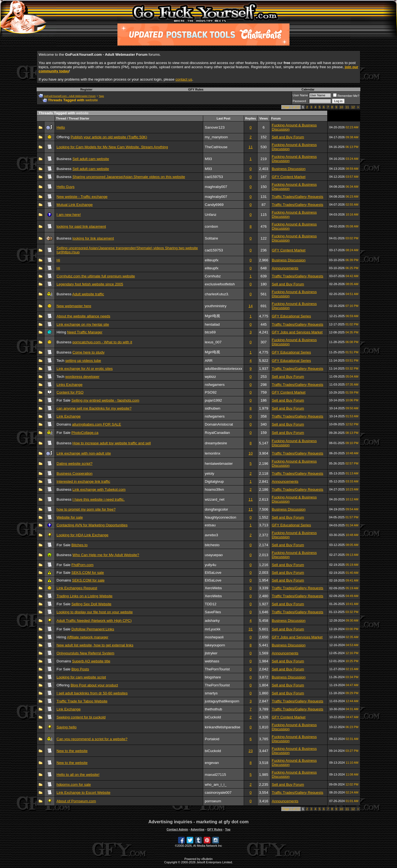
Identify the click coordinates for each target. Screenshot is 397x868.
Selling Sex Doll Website (91, 604)
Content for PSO (70, 392)
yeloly (210, 473)
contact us (184, 79)
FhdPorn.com (82, 565)
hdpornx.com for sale (74, 785)
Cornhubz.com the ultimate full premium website (96, 276)
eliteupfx (212, 260)
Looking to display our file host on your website (95, 612)
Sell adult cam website (91, 159)
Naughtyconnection (221, 517)
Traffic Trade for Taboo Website (82, 701)
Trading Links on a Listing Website (85, 596)
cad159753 (214, 177)
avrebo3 (211, 535)
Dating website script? (74, 464)
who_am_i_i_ (216, 785)
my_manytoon (216, 137)
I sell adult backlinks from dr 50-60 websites (92, 693)
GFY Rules (196, 89)
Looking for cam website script (81, 677)
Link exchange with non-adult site (84, 453)
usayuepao (214, 555)
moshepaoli (214, 637)
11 (347, 107)
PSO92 (211, 392)
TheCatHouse (216, 147)
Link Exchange (69, 416)
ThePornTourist (217, 669)
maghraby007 (216, 187)
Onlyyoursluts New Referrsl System (85, 653)
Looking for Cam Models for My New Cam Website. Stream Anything (112, 147)
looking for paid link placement (81, 226)
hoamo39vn (214, 489)
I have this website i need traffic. (99, 499)
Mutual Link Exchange (75, 205)
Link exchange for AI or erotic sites (85, 369)
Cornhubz (213, 276)
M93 (208, 159)
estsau (210, 525)
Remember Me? (346, 96)
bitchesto (212, 545)
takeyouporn (215, 645)
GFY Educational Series (291, 316)
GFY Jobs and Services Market (297, 332)
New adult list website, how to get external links (95, 645)
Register (86, 89)
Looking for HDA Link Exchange (82, 535)
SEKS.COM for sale (88, 573)
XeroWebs (213, 588)
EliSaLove (213, 573)
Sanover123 (215, 127)
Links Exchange (69, 385)
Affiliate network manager (88, 637)
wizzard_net (215, 499)
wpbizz (210, 377)
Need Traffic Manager (85, 332)
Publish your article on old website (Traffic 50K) (109, 137)
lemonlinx (213, 453)
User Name (301, 95)
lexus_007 (213, 342)
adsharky (212, 621)
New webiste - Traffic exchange (82, 197)
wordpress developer (82, 377)
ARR (209, 361)
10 (341, 107)
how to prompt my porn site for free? (86, 509)
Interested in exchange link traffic (83, 481)
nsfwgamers (215, 385)
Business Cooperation (74, 473)
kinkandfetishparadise (223, 727)
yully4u (211, 565)
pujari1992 (213, 400)
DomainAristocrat (219, 424)
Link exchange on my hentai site (83, 324)
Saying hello (67, 727)
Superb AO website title (91, 661)
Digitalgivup (214, 481)
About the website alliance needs (83, 316)
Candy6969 (214, 205)
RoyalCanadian (217, 433)
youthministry (216, 306)
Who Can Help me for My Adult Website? (106, 555)
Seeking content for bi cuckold (81, 717)
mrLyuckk (213, 629)
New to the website (72, 751)
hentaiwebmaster (219, 464)
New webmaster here (74, 306)
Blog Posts (80, 669)
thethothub (214, 709)
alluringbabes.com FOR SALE (96, 424)
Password (299, 101)
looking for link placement (93, 238)
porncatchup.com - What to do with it (102, 342)
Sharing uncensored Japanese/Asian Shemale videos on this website (129, 177)
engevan (212, 763)
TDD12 (211, 604)
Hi (58, 260)
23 (251, 751)
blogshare (213, 677)
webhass (212, 661)
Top (228, 829)
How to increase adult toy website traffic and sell (112, 443)
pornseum (213, 801)
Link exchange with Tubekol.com (99, 489)
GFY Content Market (289, 177)
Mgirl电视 (212, 316)
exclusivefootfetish (220, 284)
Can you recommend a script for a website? (92, 739)
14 (251, 306)
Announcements (285, 268)
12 (353, 107)
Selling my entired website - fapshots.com (105, 400)
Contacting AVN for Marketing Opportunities (92, 525)
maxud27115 (215, 775)
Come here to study (88, 352)
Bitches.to (80, 545)
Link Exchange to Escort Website (83, 793)
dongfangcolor (216, 509)
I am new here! (69, 215)
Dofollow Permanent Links (93, 629)
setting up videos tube (83, 361)
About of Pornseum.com (76, 801)
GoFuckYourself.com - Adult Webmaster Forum (70, 96)
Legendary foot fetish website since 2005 (90, 284)
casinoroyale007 (218, 793)
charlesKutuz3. (217, 294)
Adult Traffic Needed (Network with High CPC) (94, 621)
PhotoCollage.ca (85, 433)
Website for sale (70, 517)
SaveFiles (213, 612)
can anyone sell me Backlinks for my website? (94, 408)
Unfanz (211, 215)
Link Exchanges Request (77, 588)
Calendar (308, 89)
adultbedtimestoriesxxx (224, 369)
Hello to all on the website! (78, 775)
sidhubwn (213, 408)
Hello (61, 127)
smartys (211, 693)
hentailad (212, 324)
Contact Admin (177, 829)
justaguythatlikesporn (222, 701)
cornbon (211, 226)
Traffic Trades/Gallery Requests (298, 197)
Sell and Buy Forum (288, 137)
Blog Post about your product (94, 685)
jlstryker (211, 653)
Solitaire (211, 238)
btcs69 (210, 332)
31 (251, 629)
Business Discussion (289, 169)
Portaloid (212, 739)
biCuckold (213, 717)
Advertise (197, 829)
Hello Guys (65, 187)
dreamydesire (216, 443)
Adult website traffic (88, 294)
